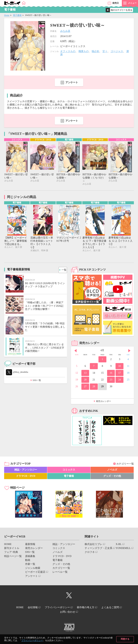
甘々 (105, 51)
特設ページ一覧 (13, 557)
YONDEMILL (123, 549)
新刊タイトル (12, 549)
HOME (8, 545)
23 (111, 381)
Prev (75, 352)
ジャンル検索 (33, 569)
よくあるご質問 (115, 608)
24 (119, 381)
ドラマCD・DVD (26, 477)
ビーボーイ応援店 (35, 573)
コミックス (69, 471)
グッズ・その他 (112, 477)
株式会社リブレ (93, 545)
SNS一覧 (37, 381)
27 (85, 387)
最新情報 (30, 545)
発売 (116, 3)
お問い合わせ (68, 611)
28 (94, 387)
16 (111, 374)
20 (85, 381)
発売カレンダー (103, 402)
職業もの (84, 51)
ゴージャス (117, 51)
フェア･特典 (11, 553)
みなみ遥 (65, 31)
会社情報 (30, 608)
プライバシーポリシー (32, 640)
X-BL (119, 545)
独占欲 (95, 51)
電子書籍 (17, 15)
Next (129, 352)
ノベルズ (112, 471)
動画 (28, 561)
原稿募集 (30, 557)
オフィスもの (68, 51)
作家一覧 (30, 565)
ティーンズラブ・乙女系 (98, 549)
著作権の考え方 (88, 608)
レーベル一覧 (60, 573)
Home (7, 15)
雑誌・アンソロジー (26, 471)
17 (119, 374)
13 (85, 374)
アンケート (72, 82)
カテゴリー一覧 (125, 465)
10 (119, 367)
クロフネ (90, 553)
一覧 (63, 270)
